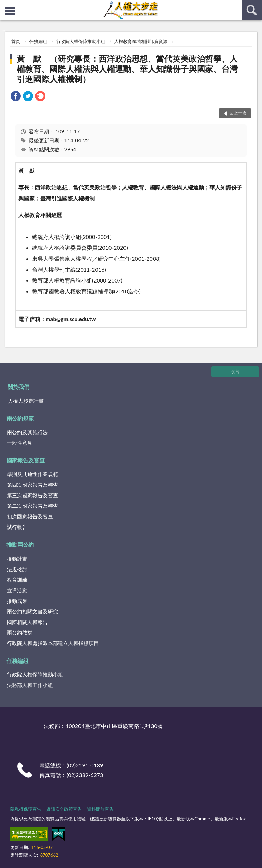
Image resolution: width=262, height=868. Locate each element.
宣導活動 (17, 590)
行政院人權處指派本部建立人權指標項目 (53, 643)
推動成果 (17, 601)
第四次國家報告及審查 (32, 485)
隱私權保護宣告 (26, 809)
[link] (16, 97)
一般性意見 (20, 443)
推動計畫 (17, 559)
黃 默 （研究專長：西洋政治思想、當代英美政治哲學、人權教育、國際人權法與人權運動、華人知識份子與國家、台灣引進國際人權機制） (127, 69)
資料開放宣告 (100, 809)
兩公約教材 (20, 633)
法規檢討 (17, 569)
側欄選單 (10, 11)
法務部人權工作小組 (30, 685)
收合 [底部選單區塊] (235, 371)
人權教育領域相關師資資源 (141, 41)
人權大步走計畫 (26, 401)
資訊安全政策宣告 (64, 809)
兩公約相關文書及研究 (32, 611)
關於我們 (18, 387)
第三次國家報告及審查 (32, 495)
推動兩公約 (20, 544)
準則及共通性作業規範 (32, 474)
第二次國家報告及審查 (32, 506)
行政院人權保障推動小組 (81, 41)
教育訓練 (17, 580)
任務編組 (38, 41)
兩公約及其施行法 (27, 432)
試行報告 (17, 527)
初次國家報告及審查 (30, 516)
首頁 (16, 41)
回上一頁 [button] (238, 113)
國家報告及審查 (26, 460)
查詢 (252, 10)
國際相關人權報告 (27, 622)
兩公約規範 (20, 418)
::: (5, 5)
